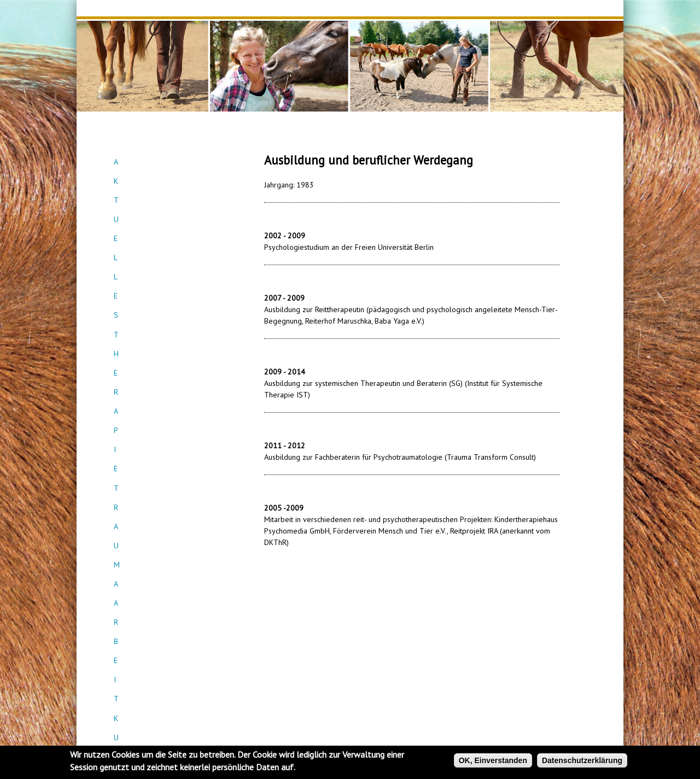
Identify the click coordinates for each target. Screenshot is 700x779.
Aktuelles (170, 162)
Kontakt (169, 280)
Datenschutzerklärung (582, 760)
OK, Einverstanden (493, 760)
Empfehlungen (169, 300)
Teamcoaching (170, 241)
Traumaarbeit (169, 201)
